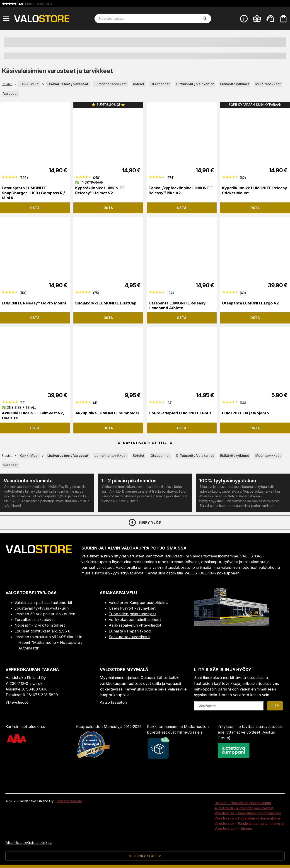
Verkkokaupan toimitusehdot (135, 620)
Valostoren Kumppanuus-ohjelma (139, 603)
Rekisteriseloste (69, 801)
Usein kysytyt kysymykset (132, 608)
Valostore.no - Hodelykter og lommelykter (248, 818)
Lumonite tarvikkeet (111, 84)
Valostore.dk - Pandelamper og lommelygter (250, 823)
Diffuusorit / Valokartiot (195, 84)
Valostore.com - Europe (233, 828)
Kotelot (139, 84)
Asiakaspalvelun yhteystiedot (135, 625)
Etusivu (7, 84)
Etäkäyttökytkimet (235, 84)
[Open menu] (6, 19)
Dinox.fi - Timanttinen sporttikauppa (243, 803)
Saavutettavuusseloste (129, 637)
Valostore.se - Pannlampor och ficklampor (248, 813)
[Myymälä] (232, 625)
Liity (275, 706)
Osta (35, 208)
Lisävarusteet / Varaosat (68, 84)
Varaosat (10, 94)
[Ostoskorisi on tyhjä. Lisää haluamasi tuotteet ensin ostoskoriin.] (283, 19)
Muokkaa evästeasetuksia (29, 843)
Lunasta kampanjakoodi (130, 631)
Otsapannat (160, 84)
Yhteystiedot (17, 702)
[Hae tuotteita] (150, 19)
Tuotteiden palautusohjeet (132, 614)
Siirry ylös (144, 523)
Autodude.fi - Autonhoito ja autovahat (244, 808)
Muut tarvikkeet (268, 84)
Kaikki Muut (29, 84)
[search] (205, 19)
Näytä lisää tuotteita (145, 443)
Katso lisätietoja (114, 702)
